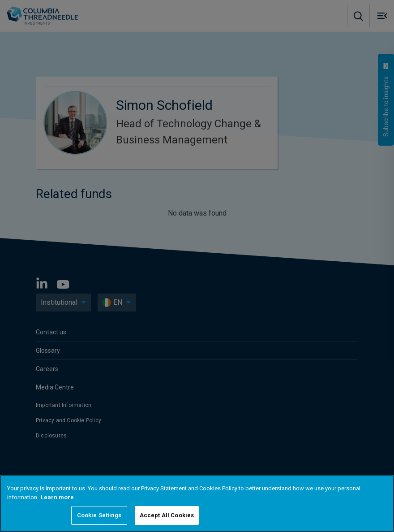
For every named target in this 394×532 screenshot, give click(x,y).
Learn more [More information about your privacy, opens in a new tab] (57, 497)
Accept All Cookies (167, 515)
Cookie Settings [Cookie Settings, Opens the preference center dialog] (99, 515)
